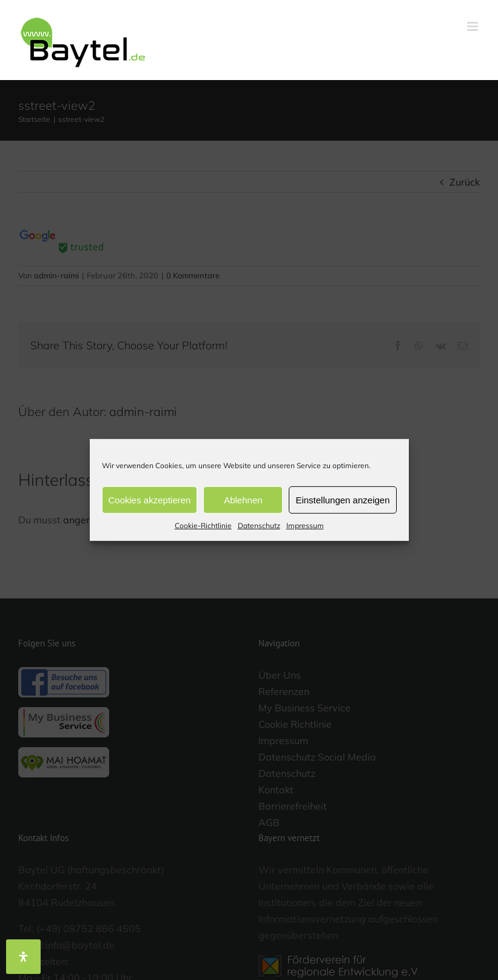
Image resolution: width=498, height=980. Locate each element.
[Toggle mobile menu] (473, 26)
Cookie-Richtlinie (203, 525)
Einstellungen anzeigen (342, 499)
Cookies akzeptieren (150, 499)
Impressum (305, 525)
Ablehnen (243, 499)
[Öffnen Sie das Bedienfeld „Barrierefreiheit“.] (23, 957)
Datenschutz (259, 525)
